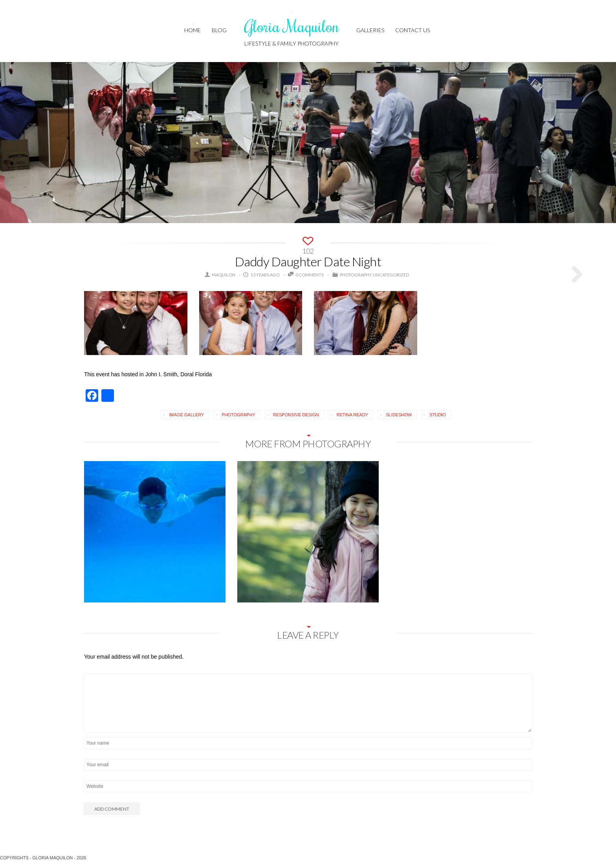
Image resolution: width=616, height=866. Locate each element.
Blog (219, 30)
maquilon (224, 275)
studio (438, 415)
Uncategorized (391, 275)
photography (238, 415)
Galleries (370, 30)
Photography (356, 275)
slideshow (399, 415)
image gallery (186, 415)
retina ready (352, 415)
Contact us (412, 30)
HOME (192, 30)
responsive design (296, 415)
